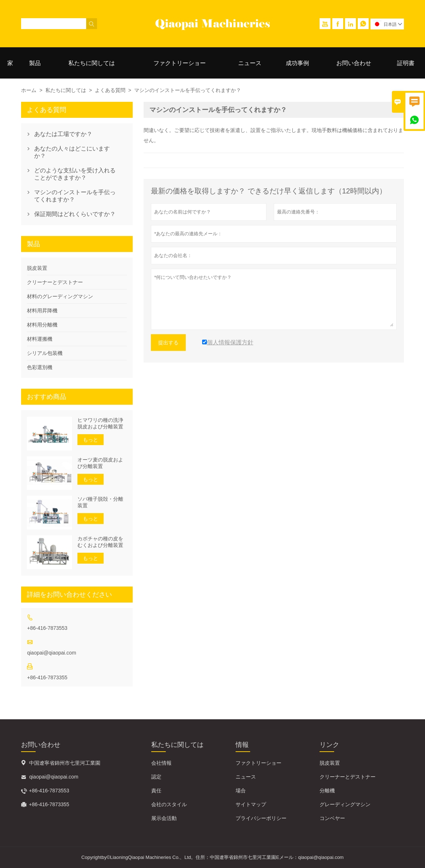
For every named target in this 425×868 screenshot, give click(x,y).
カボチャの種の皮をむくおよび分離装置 (100, 542)
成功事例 (297, 63)
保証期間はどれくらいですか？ (75, 214)
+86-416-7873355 (47, 677)
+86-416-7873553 (47, 628)
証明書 (406, 63)
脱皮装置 (37, 268)
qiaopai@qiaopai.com (51, 653)
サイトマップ (251, 804)
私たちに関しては (92, 63)
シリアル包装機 (45, 353)
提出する (168, 343)
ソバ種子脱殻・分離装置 (100, 502)
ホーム (29, 90)
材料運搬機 (40, 339)
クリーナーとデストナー (55, 282)
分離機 (327, 791)
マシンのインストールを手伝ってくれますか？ (75, 196)
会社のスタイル (169, 804)
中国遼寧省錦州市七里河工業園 (65, 763)
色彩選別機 (40, 367)
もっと (91, 440)
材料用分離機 (42, 325)
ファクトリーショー (180, 63)
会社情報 (161, 763)
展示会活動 (164, 818)
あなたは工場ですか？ (63, 134)
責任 (156, 791)
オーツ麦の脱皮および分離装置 (100, 463)
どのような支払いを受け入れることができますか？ (75, 174)
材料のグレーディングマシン (60, 296)
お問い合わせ (354, 63)
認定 (156, 777)
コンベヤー (332, 818)
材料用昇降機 (42, 311)
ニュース (250, 63)
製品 (35, 63)
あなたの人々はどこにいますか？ (72, 152)
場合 (241, 791)
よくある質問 (110, 90)
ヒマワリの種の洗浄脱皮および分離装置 (100, 423)
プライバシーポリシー (261, 818)
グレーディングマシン (345, 804)
